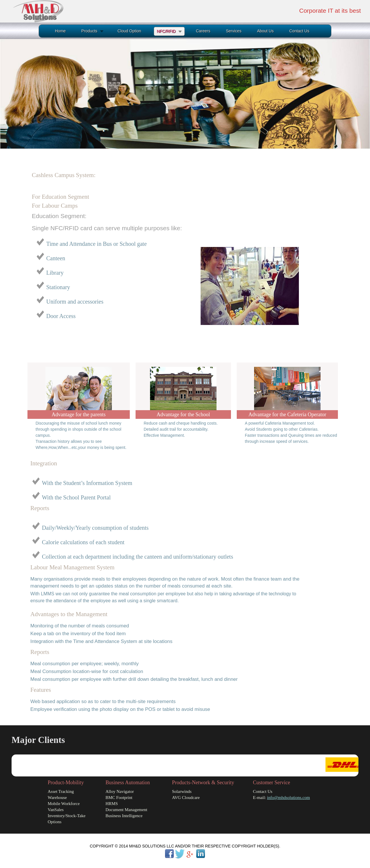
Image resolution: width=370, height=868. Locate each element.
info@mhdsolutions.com (288, 798)
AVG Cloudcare (186, 798)
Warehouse (57, 798)
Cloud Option (129, 31)
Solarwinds (182, 791)
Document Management (126, 810)
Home (60, 31)
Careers (203, 31)
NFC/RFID (166, 31)
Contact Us (299, 31)
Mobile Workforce (64, 804)
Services (234, 31)
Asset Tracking (61, 791)
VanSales (56, 810)
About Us (265, 31)
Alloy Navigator (120, 791)
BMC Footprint (119, 798)
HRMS (112, 804)
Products (89, 31)
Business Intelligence (124, 816)
